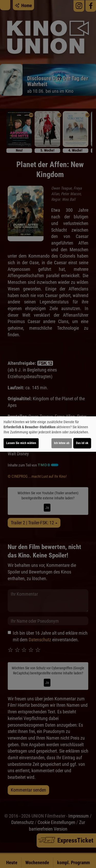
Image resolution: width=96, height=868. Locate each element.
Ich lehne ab (62, 443)
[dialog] (48, 434)
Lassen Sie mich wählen (21, 443)
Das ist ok (82, 443)
